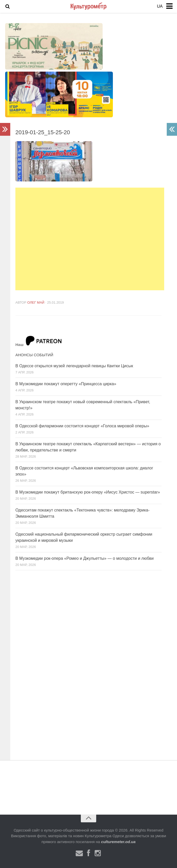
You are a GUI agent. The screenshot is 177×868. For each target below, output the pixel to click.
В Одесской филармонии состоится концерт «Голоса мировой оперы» (82, 426)
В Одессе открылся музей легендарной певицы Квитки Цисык (74, 366)
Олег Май (36, 302)
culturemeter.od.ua (118, 842)
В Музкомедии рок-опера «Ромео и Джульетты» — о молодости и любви (85, 558)
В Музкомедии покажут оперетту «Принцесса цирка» (66, 384)
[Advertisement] (90, 239)
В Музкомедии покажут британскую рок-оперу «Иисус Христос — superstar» (88, 492)
